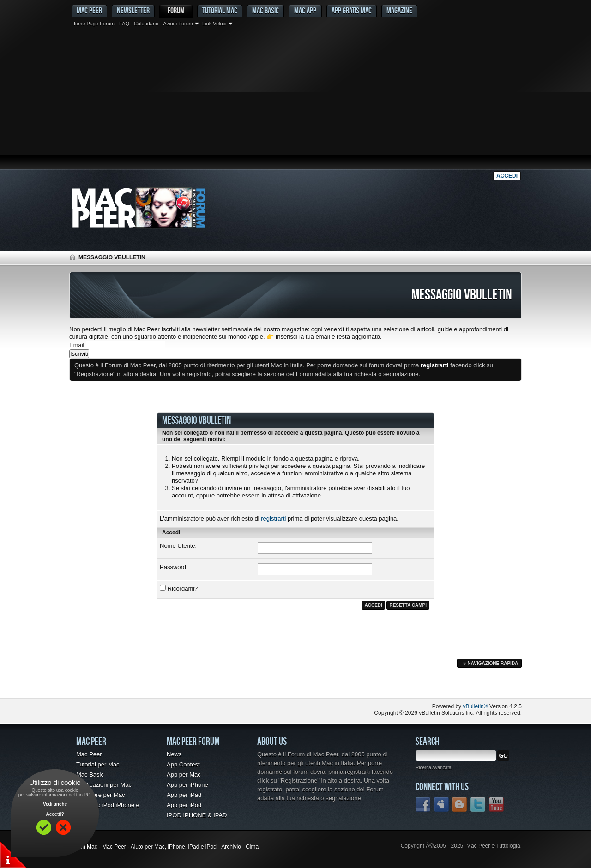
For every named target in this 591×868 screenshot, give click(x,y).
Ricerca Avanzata (434, 768)
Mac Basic (265, 10)
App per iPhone (187, 785)
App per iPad (184, 795)
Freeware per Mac (100, 795)
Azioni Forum (178, 24)
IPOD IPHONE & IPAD (197, 815)
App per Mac (184, 775)
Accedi (507, 176)
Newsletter (133, 10)
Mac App (305, 10)
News (174, 754)
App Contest (183, 764)
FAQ (124, 24)
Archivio (231, 847)
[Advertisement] (295, 99)
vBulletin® (475, 706)
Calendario (146, 24)
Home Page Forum (93, 24)
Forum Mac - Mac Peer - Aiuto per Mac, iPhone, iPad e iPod (143, 847)
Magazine (399, 10)
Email (77, 345)
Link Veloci (214, 24)
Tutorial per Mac (98, 764)
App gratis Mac (352, 10)
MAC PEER (89, 10)
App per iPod (184, 805)
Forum (176, 10)
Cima (252, 847)
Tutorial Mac (220, 10)
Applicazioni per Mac (104, 785)
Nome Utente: (178, 546)
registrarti (273, 518)
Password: (174, 567)
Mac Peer (89, 754)
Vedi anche (55, 804)
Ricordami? (179, 588)
